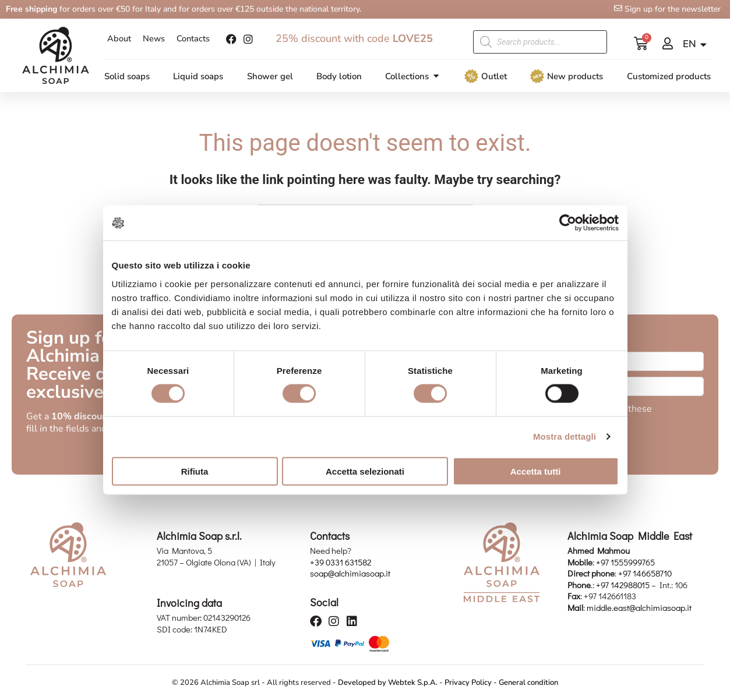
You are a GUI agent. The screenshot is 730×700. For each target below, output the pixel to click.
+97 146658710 (645, 574)
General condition (528, 683)
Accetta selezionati (365, 471)
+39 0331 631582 (341, 563)
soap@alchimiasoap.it (350, 574)
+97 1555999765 (625, 563)
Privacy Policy (468, 683)
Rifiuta (195, 471)
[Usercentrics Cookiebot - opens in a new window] (568, 223)
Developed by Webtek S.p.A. (388, 683)
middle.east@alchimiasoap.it (639, 608)
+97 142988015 (623, 585)
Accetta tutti (536, 471)
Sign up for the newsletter (673, 9)
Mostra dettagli (565, 436)
